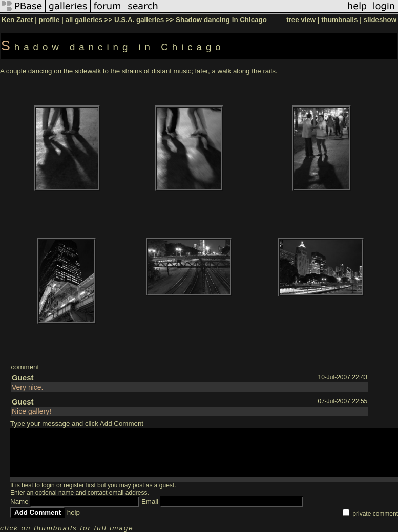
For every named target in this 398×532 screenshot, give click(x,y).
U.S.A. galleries (139, 20)
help (74, 512)
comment (25, 367)
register (74, 485)
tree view (301, 20)
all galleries (84, 20)
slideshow (380, 20)
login (48, 485)
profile (49, 20)
